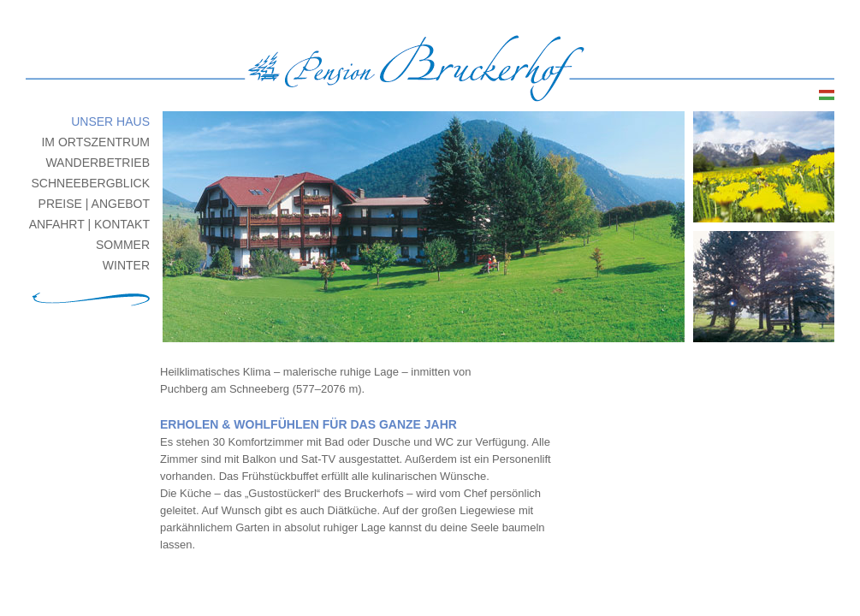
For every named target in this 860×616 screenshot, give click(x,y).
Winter (126, 265)
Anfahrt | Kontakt (89, 224)
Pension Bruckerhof (415, 68)
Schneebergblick (91, 183)
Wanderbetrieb (98, 163)
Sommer (123, 245)
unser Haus (110, 121)
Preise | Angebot (94, 204)
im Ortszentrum (95, 142)
